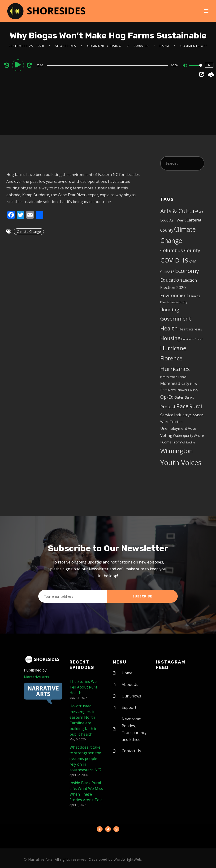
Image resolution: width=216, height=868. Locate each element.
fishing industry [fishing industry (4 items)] (177, 302)
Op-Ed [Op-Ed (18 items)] (167, 397)
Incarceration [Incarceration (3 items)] (169, 377)
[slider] (107, 65)
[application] (108, 65)
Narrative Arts (37, 677)
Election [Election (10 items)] (190, 280)
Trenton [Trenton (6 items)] (176, 422)
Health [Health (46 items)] (169, 328)
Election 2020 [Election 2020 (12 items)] (173, 287)
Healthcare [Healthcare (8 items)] (188, 329)
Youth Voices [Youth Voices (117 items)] (181, 463)
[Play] (19, 65)
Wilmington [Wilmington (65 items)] (177, 451)
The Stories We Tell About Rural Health (84, 687)
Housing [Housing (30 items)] (170, 338)
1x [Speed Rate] (209, 65)
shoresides (66, 46)
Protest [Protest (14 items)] (168, 407)
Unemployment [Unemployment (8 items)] (174, 428)
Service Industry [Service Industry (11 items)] (175, 415)
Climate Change (29, 232)
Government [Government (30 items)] (176, 319)
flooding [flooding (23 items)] (170, 309)
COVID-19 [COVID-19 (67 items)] (174, 260)
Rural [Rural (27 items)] (196, 406)
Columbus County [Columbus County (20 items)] (180, 250)
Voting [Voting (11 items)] (166, 435)
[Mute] (185, 66)
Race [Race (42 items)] (182, 406)
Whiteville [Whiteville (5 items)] (188, 442)
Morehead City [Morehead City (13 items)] (175, 383)
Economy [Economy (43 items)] (187, 271)
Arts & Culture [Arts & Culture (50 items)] (179, 211)
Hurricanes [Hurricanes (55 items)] (175, 369)
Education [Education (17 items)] (171, 280)
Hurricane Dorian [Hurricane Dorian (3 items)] (192, 339)
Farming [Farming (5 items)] (195, 296)
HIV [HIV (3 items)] (200, 330)
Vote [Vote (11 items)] (192, 428)
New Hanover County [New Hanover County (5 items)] (183, 390)
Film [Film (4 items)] (163, 302)
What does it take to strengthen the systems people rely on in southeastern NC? (86, 759)
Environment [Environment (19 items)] (174, 295)
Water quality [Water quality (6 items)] (183, 436)
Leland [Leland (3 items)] (182, 377)
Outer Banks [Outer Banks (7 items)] (184, 397)
